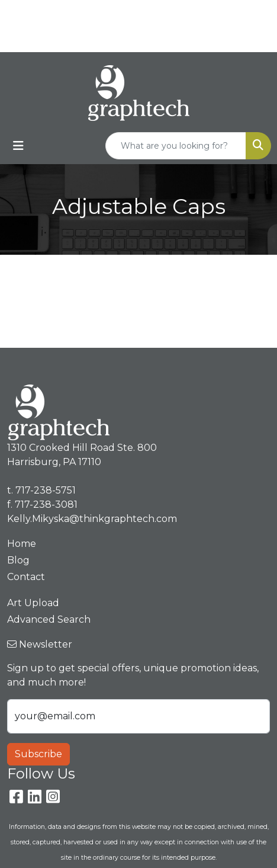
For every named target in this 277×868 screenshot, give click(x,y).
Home (22, 544)
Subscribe (38, 754)
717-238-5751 (165, 13)
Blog (18, 560)
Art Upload (33, 603)
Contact (26, 577)
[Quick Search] (176, 146)
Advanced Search (49, 619)
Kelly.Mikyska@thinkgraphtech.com (141, 39)
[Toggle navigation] (18, 146)
